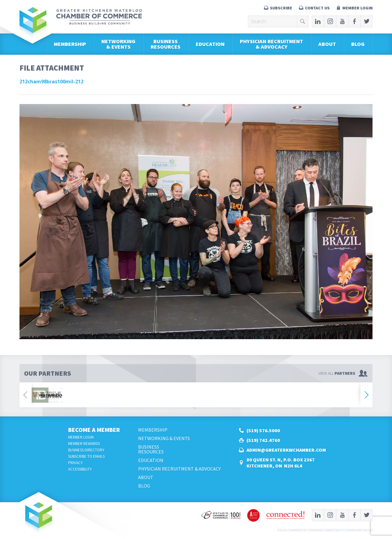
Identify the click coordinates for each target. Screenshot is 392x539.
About (327, 44)
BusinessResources (166, 44)
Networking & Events (118, 44)
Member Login (357, 8)
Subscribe (281, 8)
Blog (358, 44)
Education (210, 44)
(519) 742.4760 (263, 440)
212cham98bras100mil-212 (51, 82)
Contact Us (317, 8)
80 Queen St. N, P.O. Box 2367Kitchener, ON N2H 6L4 (281, 463)
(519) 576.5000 (263, 430)
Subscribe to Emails (86, 456)
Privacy (75, 463)
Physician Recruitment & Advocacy (271, 44)
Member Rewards (84, 444)
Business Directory (86, 450)
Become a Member (94, 430)
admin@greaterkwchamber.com (286, 450)
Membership (70, 44)
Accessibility (80, 469)
